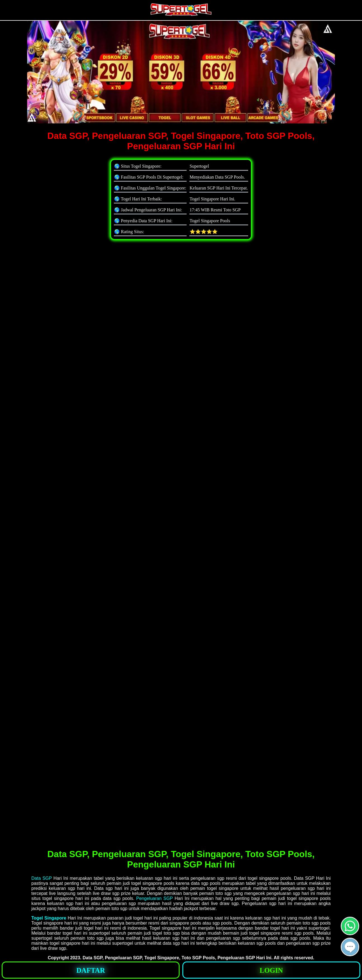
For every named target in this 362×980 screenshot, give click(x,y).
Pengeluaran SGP (155, 898)
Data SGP (42, 878)
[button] (350, 947)
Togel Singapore (49, 918)
